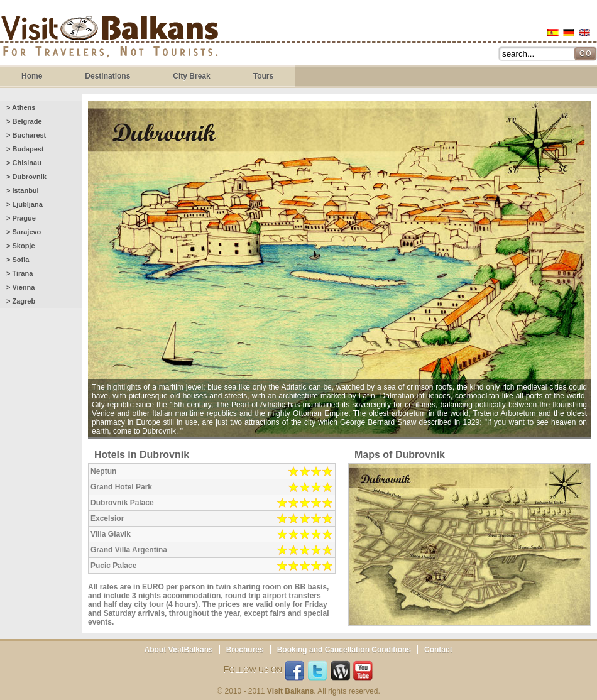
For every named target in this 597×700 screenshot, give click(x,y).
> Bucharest (26, 135)
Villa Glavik (111, 534)
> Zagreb (21, 301)
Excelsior (107, 518)
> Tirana (19, 273)
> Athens (21, 107)
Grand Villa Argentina (129, 550)
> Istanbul (23, 190)
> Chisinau (24, 163)
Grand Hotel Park (121, 487)
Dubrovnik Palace (122, 503)
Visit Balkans (110, 38)
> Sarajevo (24, 232)
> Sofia (18, 260)
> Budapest (25, 149)
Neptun (103, 471)
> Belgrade (24, 121)
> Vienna (20, 287)
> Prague (21, 218)
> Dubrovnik (26, 177)
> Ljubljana (25, 204)
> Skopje (21, 246)
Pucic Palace (113, 566)
